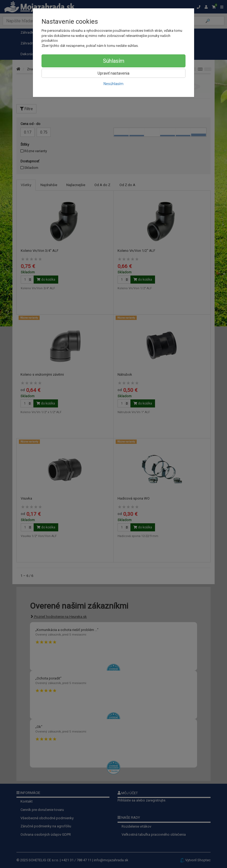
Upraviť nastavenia (113, 73)
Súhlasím (114, 61)
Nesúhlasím (113, 84)
